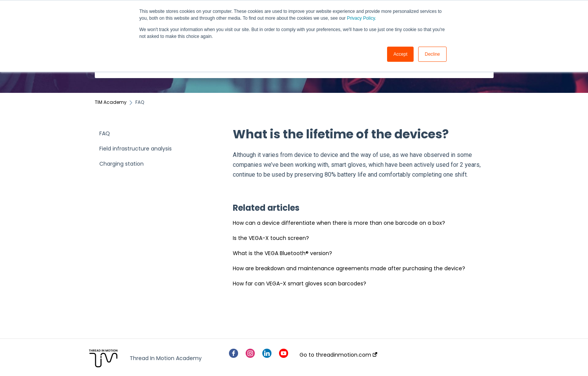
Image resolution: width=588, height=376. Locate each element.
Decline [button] (432, 54)
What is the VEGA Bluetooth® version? (282, 253)
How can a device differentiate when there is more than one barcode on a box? (339, 223)
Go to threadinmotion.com (338, 355)
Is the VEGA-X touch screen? (271, 238)
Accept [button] (401, 54)
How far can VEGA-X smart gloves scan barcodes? (299, 284)
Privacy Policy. (361, 18)
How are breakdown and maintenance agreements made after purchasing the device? (349, 268)
